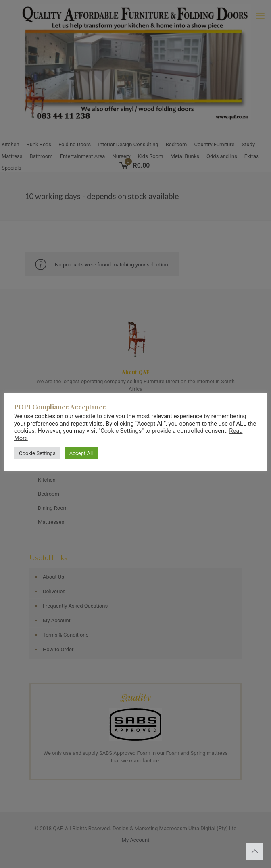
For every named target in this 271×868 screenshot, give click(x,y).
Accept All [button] (81, 453)
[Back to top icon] (254, 851)
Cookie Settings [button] (37, 453)
